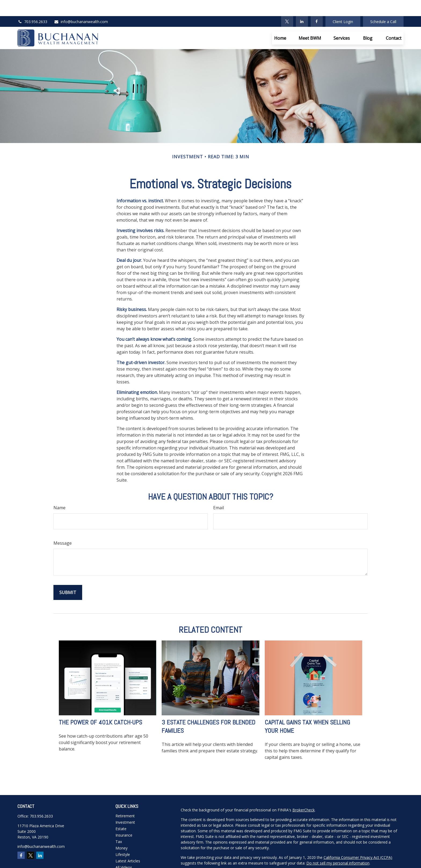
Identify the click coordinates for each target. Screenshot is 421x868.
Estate (121, 813)
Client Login (343, 6)
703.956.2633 (32, 6)
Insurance (124, 819)
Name (59, 492)
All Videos (124, 851)
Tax (119, 825)
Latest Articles (128, 845)
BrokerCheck (304, 794)
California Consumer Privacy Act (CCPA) (358, 841)
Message (63, 527)
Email (219, 492)
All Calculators (128, 858)
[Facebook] (317, 5)
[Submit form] (68, 576)
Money (121, 832)
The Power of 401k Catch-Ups (100, 706)
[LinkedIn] (302, 5)
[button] (280, 22)
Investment (125, 806)
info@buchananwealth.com (81, 6)
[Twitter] (287, 5)
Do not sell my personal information (338, 847)
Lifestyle (123, 838)
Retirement (125, 800)
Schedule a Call (383, 6)
